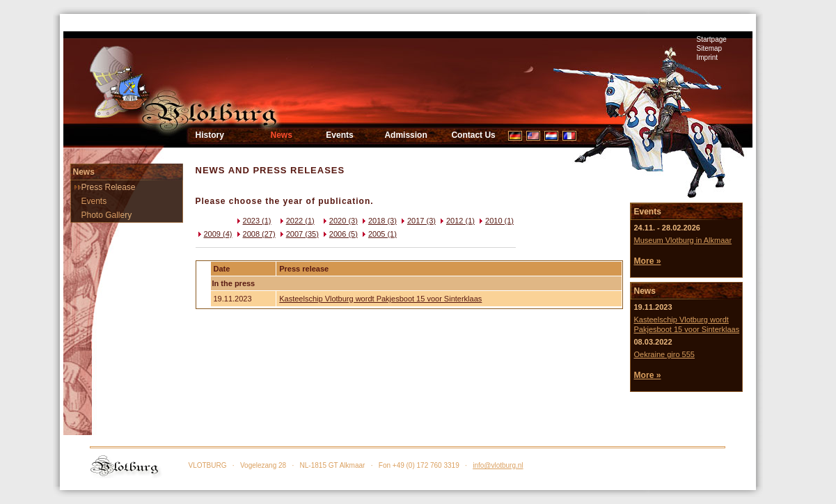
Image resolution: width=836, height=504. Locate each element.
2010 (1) (495, 221)
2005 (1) (378, 234)
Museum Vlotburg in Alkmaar (683, 240)
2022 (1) (296, 221)
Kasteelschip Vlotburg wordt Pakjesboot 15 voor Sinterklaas (380, 299)
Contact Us (473, 135)
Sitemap (710, 48)
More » (647, 261)
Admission (405, 135)
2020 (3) (339, 221)
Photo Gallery (107, 215)
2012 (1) (456, 221)
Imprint (708, 57)
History (210, 135)
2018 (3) (378, 221)
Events (339, 135)
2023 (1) (253, 221)
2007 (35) (298, 234)
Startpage (712, 39)
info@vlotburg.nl (498, 465)
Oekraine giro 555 (664, 354)
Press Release (109, 187)
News (282, 135)
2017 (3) (417, 221)
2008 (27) (255, 234)
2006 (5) (339, 234)
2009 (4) (214, 234)
